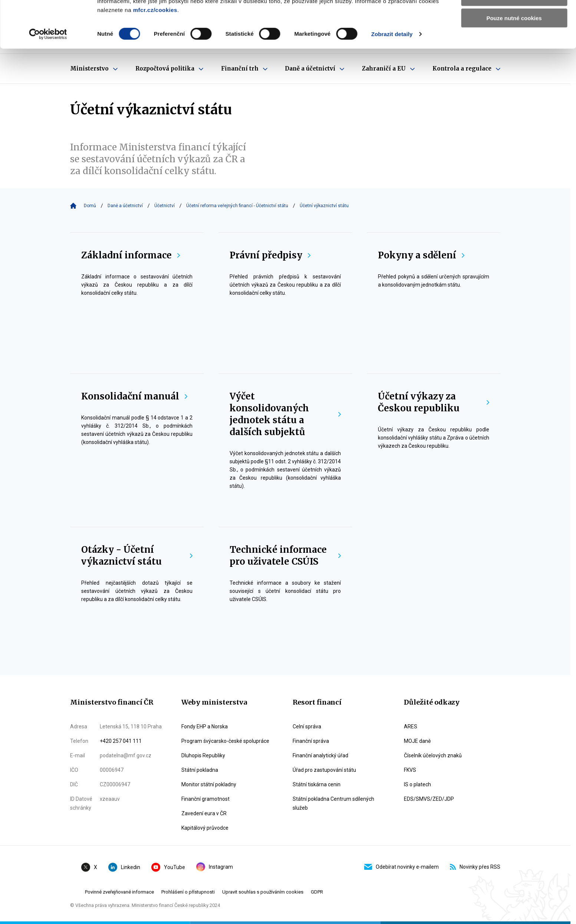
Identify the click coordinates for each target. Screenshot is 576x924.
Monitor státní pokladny (209, 784)
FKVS (410, 770)
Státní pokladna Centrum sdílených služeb (333, 803)
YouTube (168, 867)
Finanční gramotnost (205, 799)
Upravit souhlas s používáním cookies (263, 892)
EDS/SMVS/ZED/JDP (429, 799)
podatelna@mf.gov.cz (126, 755)
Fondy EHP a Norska (205, 727)
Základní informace (131, 255)
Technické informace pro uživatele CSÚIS (285, 556)
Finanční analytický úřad (320, 755)
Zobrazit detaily (392, 78)
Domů (90, 206)
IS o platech (417, 784)
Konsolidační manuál (134, 396)
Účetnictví (164, 206)
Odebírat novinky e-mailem (401, 867)
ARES (411, 727)
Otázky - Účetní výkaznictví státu (137, 556)
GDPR (317, 892)
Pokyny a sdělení (421, 255)
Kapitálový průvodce (205, 828)
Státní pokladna (200, 770)
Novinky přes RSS (475, 867)
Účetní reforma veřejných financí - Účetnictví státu (237, 206)
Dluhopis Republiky (203, 755)
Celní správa (307, 727)
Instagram (215, 867)
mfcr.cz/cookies (155, 54)
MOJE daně (417, 741)
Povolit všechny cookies (514, 18)
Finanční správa (311, 741)
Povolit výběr (514, 40)
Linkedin (124, 867)
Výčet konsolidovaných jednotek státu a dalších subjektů (285, 414)
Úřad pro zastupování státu (324, 770)
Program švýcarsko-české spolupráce (225, 741)
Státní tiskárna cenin (317, 784)
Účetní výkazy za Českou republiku (434, 402)
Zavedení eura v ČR (204, 813)
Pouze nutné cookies (514, 62)
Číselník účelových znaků (433, 755)
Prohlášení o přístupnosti (188, 892)
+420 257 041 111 (121, 741)
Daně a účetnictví (125, 206)
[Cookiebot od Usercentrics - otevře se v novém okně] (48, 78)
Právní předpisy (270, 255)
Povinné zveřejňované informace (119, 892)
